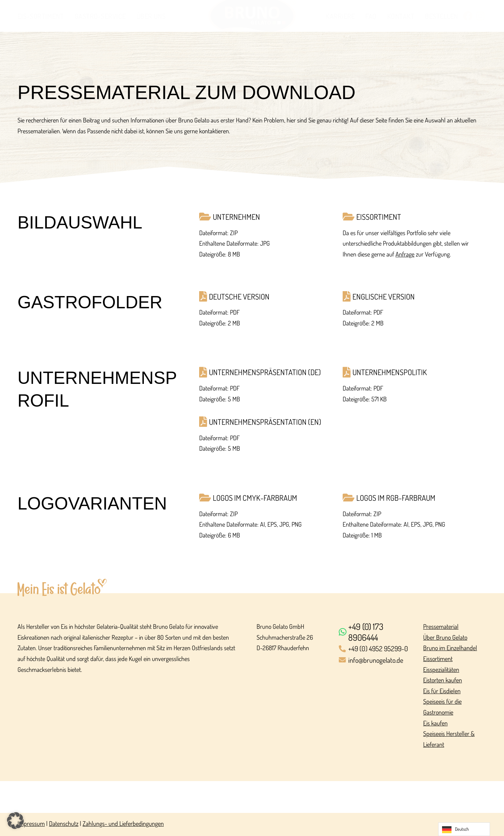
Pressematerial (441, 626)
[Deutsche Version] (267, 297)
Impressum (31, 823)
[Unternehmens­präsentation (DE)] (267, 372)
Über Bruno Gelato (445, 637)
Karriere (340, 16)
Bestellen (442, 16)
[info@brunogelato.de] (377, 661)
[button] (15, 821)
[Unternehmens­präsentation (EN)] (267, 422)
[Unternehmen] (267, 217)
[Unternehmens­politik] (410, 372)
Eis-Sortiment (41, 16)
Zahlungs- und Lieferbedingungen (123, 823)
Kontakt (401, 16)
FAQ (371, 16)
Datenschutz (64, 823)
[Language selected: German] (464, 829)
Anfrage (405, 254)
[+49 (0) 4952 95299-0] (377, 649)
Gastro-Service (100, 16)
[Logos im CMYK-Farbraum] (267, 498)
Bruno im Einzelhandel (450, 648)
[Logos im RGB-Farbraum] (410, 498)
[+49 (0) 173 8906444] (377, 632)
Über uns (151, 16)
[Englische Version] (410, 297)
